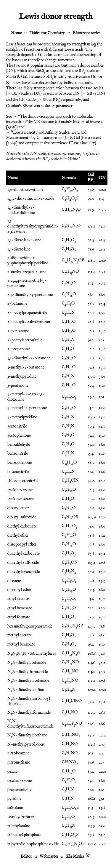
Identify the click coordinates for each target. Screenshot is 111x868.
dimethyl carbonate (24, 553)
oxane (12, 772)
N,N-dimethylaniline (26, 690)
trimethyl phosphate (24, 835)
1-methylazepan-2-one (27, 272)
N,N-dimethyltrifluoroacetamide (30, 724)
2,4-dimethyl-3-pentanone (30, 295)
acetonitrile (17, 426)
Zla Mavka (75, 856)
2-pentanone (18, 331)
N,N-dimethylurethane (27, 735)
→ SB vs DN (93, 94)
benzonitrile (18, 453)
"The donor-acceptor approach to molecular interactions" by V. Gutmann (50, 119)
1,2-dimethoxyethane (25, 190)
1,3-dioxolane (19, 249)
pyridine (14, 799)
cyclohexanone (20, 490)
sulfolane (15, 808)
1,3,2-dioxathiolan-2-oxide (31, 199)
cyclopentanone (21, 499)
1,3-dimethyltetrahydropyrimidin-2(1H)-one (33, 226)
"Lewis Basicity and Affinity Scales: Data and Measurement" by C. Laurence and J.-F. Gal (46, 135)
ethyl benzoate (20, 608)
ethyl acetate (18, 599)
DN (102, 178)
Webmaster (49, 856)
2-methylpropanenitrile (27, 313)
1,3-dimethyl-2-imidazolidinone (21, 210)
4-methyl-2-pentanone (27, 408)
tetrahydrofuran (21, 817)
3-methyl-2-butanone (26, 367)
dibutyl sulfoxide (22, 517)
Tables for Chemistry (47, 33)
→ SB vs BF (48, 100)
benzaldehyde (19, 445)
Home (16, 33)
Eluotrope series (86, 33)
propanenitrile (19, 790)
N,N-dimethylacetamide (28, 681)
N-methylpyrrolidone (26, 744)
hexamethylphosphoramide (30, 626)
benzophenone (20, 463)
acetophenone (19, 435)
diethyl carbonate (22, 526)
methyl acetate (20, 635)
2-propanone (18, 349)
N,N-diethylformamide (28, 672)
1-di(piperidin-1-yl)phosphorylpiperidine (28, 261)
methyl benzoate (21, 644)
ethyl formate (19, 617)
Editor (26, 856)
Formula (69, 178)
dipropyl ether (19, 590)
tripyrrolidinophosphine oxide (33, 844)
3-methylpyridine (22, 376)
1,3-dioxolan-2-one (24, 240)
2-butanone (17, 304)
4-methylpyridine (22, 417)
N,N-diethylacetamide (27, 663)
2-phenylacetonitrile (25, 340)
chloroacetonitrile (23, 481)
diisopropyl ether (22, 544)
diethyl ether (18, 535)
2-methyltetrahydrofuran (29, 322)
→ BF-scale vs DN (24, 94)
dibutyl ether (18, 508)
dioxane (14, 581)
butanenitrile (18, 472)
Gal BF (91, 177)
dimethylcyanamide (24, 572)
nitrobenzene (18, 753)
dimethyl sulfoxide (23, 563)
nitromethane (19, 762)
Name (12, 178)
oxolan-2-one (20, 781)
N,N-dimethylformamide (29, 713)
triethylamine (19, 826)
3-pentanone (18, 386)
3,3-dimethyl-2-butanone (29, 358)
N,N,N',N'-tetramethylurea (32, 654)
